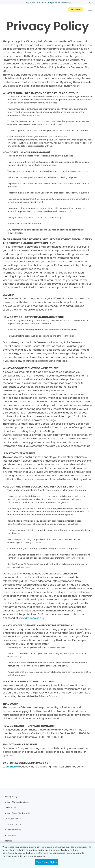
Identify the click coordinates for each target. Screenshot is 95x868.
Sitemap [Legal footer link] (8, 841)
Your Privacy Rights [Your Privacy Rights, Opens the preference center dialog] (46, 862)
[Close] (90, 847)
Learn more (10, 767)
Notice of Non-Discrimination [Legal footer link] (18, 813)
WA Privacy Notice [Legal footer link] (13, 830)
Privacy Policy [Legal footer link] (11, 797)
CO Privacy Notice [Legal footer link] (13, 824)
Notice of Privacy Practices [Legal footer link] (17, 802)
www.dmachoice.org (31, 618)
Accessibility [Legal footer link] (10, 835)
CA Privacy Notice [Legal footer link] (13, 819)
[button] (90, 9)
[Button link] (76, 9)
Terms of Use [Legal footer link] (10, 808)
